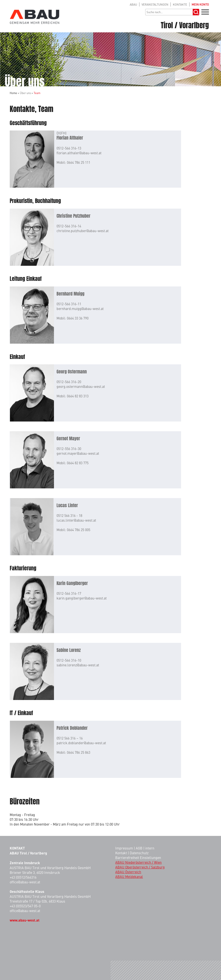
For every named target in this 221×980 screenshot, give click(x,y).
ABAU (133, 4)
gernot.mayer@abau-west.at (78, 453)
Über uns (25, 93)
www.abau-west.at (25, 920)
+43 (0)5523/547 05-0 (25, 906)
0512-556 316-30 (69, 448)
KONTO (200, 4)
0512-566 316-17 (69, 593)
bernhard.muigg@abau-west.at (80, 308)
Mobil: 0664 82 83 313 (73, 396)
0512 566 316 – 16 (70, 738)
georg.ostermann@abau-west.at (81, 386)
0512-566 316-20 (69, 382)
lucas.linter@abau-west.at (76, 520)
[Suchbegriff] (169, 12)
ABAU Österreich (128, 872)
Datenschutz (139, 853)
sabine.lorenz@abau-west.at (78, 665)
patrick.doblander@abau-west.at (81, 743)
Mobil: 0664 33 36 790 (73, 318)
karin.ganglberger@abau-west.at (82, 598)
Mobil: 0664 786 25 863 (73, 752)
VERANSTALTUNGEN (155, 4)
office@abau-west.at (25, 882)
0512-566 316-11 (69, 304)
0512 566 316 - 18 (69, 515)
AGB (139, 848)
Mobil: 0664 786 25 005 (73, 530)
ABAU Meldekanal (129, 876)
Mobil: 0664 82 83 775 (73, 463)
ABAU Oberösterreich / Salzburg (140, 867)
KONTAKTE (180, 4)
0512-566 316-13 (69, 148)
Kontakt (121, 853)
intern (150, 848)
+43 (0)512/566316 (23, 877)
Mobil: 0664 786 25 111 (73, 162)
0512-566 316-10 (69, 660)
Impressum (124, 848)
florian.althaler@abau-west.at (79, 153)
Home (13, 93)
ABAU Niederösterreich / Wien (138, 862)
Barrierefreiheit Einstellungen (138, 857)
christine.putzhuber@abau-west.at (83, 231)
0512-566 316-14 (69, 226)
